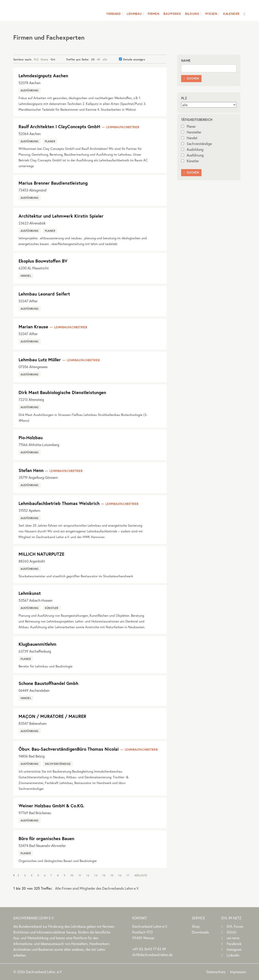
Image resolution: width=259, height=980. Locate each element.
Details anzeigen (132, 59)
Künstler (190, 161)
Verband (113, 14)
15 (112, 875)
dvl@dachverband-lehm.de (152, 955)
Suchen (191, 78)
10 (72, 875)
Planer (188, 126)
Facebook (234, 944)
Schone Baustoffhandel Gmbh (48, 683)
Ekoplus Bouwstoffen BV (43, 261)
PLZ (36, 59)
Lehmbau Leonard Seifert (44, 294)
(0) (149, 949)
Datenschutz (216, 972)
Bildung (192, 14)
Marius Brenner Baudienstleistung (53, 183)
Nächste (141, 875)
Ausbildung (192, 149)
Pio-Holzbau (31, 438)
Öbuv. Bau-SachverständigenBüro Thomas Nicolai (69, 749)
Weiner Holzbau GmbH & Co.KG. (51, 806)
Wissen (211, 14)
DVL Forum (235, 926)
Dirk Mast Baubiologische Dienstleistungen (62, 392)
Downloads (200, 932)
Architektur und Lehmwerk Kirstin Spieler (61, 216)
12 (88, 875)
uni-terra (233, 938)
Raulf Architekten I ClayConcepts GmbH (59, 127)
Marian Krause (33, 327)
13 (96, 875)
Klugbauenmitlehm (37, 644)
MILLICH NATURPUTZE (41, 554)
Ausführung (192, 155)
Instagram (234, 949)
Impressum (238, 972)
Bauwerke (172, 14)
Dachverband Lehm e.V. (42, 10)
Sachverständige (197, 144)
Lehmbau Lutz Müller (40, 360)
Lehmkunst (30, 593)
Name (44, 59)
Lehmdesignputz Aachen (43, 76)
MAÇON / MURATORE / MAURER (52, 716)
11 (80, 875)
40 (99, 59)
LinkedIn (233, 955)
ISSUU (232, 932)
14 (104, 875)
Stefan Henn (31, 470)
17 (128, 875)
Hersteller (191, 132)
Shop (196, 926)
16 (120, 875)
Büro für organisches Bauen (46, 838)
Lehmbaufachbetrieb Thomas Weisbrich (59, 503)
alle (105, 59)
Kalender (231, 14)
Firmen (154, 14)
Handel (189, 138)
